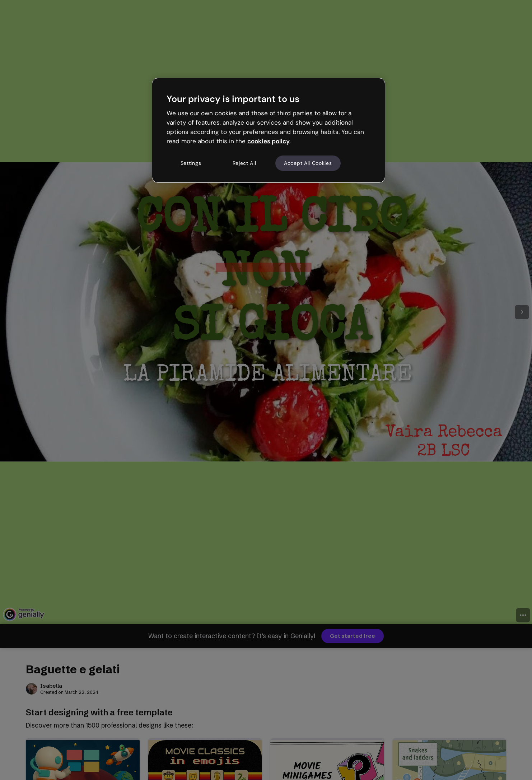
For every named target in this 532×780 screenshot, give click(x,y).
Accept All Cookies (308, 163)
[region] (269, 130)
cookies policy (269, 141)
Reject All (244, 163)
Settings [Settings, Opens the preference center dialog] (191, 163)
